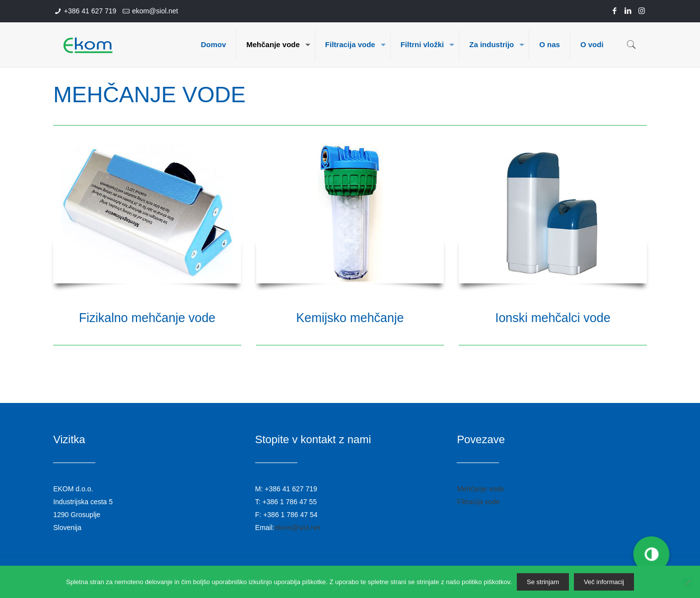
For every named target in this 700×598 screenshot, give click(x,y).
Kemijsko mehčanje (350, 318)
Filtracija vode (478, 502)
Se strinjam (543, 582)
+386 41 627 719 (90, 11)
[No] (688, 582)
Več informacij (604, 582)
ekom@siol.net (155, 11)
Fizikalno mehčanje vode (147, 318)
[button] (651, 554)
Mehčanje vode (480, 489)
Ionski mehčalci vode (553, 318)
